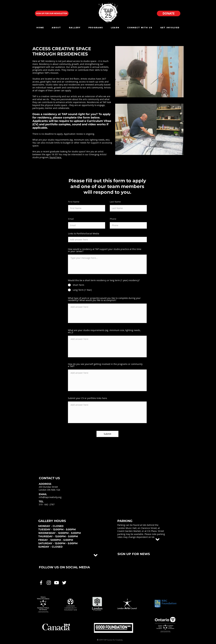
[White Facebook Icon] (41, 583)
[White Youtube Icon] (57, 583)
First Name (74, 202)
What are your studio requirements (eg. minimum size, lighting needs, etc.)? (104, 331)
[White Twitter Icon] (64, 583)
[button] (56, 28)
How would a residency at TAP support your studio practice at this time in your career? (105, 250)
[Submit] (107, 434)
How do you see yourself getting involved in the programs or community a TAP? (105, 365)
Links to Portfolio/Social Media (84, 234)
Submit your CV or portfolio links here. (88, 398)
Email (71, 219)
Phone (113, 219)
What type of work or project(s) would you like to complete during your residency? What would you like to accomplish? (104, 299)
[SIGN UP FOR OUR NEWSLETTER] (52, 13)
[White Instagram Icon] (49, 583)
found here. (56, 157)
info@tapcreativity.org (50, 497)
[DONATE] (169, 13)
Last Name (115, 202)
